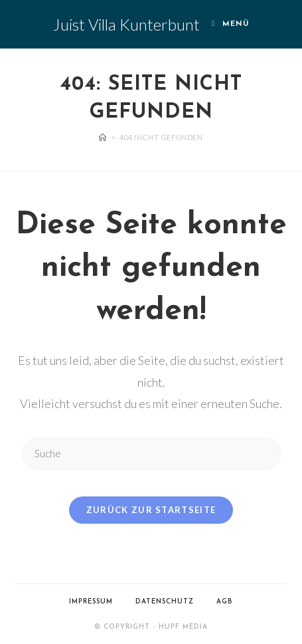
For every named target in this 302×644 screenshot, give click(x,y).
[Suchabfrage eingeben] (151, 454)
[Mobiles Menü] (230, 24)
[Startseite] (103, 137)
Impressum (91, 602)
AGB (225, 602)
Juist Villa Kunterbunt (126, 24)
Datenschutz (165, 602)
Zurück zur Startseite (151, 510)
